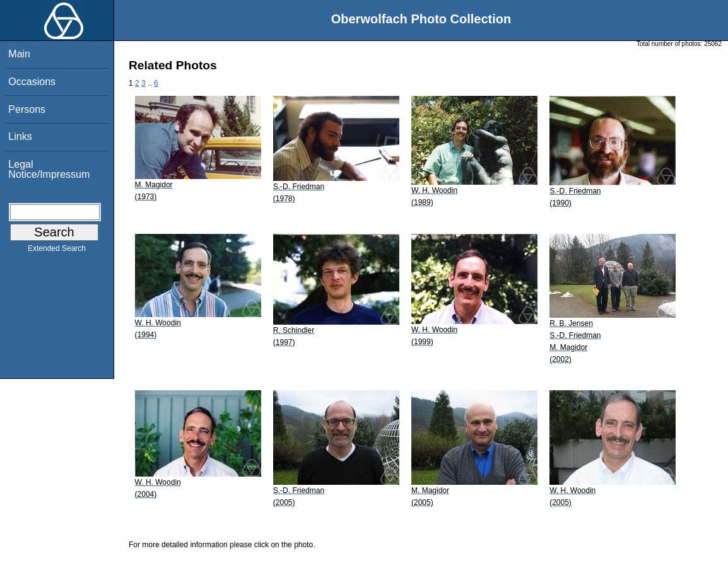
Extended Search (57, 251)
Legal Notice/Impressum (49, 169)
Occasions (32, 82)
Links (20, 136)
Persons (27, 109)
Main (19, 54)
